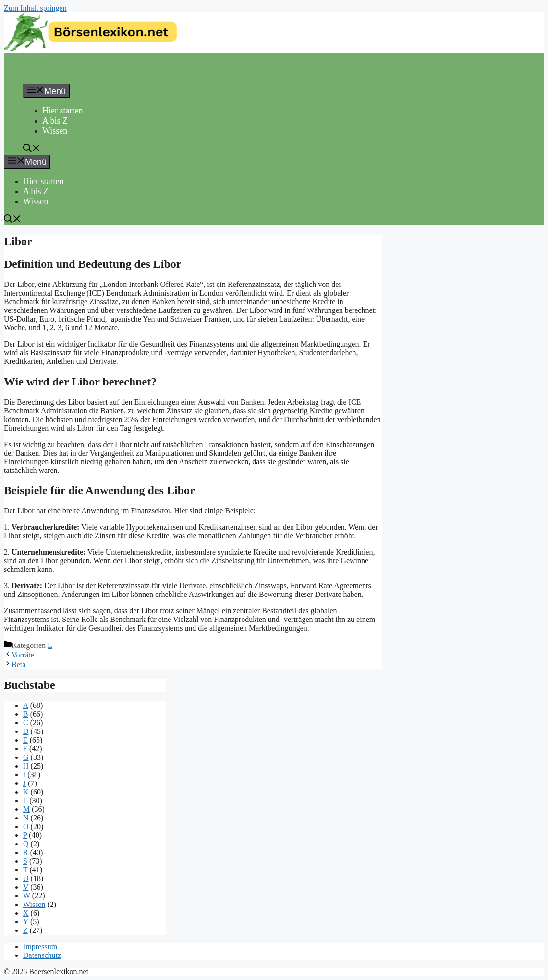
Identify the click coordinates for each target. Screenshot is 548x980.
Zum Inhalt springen (35, 8)
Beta (18, 664)
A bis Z (55, 121)
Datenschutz (42, 955)
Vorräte (23, 655)
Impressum (40, 947)
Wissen (55, 131)
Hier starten (62, 111)
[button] (32, 149)
